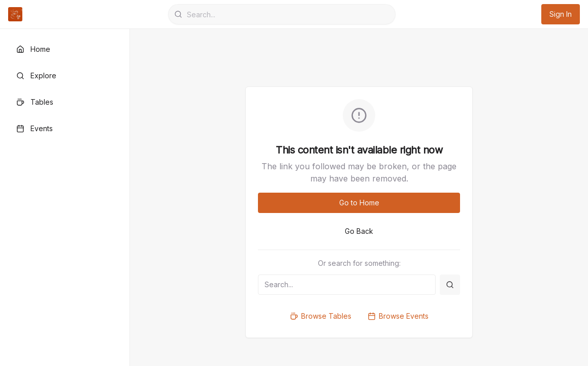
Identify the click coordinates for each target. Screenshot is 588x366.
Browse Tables (321, 316)
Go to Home (359, 203)
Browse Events (398, 316)
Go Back (359, 231)
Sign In (561, 14)
